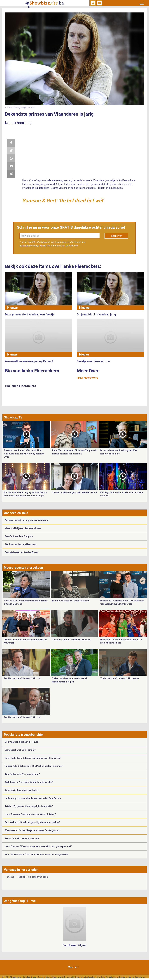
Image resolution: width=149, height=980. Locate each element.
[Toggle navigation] (142, 3)
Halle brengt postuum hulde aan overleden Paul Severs (33, 798)
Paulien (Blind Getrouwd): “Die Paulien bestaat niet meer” (34, 766)
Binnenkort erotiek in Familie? (20, 750)
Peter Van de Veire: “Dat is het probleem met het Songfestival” (37, 855)
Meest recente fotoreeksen (23, 568)
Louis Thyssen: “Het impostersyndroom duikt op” (30, 814)
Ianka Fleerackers (87, 378)
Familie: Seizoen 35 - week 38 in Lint (22, 717)
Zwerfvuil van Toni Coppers (19, 536)
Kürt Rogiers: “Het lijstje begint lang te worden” (29, 782)
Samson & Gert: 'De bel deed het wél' (63, 201)
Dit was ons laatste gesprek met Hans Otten (74, 492)
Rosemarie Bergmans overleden (21, 790)
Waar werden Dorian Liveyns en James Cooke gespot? (33, 830)
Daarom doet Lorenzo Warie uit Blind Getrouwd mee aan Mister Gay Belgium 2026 (24, 454)
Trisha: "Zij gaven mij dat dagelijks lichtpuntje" (29, 806)
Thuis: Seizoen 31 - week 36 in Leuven (71, 640)
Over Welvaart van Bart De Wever (21, 552)
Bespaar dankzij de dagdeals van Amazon (26, 520)
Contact (73, 967)
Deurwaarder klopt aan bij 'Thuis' (22, 742)
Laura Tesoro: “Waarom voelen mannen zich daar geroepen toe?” (38, 846)
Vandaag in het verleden (21, 870)
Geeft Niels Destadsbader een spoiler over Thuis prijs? (33, 758)
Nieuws (13, 308)
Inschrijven (116, 236)
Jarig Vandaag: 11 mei (20, 901)
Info (47, 977)
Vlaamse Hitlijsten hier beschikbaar (23, 528)
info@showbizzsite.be (92, 977)
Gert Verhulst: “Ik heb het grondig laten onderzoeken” (32, 822)
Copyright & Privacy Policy (65, 977)
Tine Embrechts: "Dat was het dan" (22, 774)
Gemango (140, 977)
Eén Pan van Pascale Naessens (21, 544)
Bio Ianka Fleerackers (21, 386)
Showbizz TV (13, 417)
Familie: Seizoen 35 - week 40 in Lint (71, 601)
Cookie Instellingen (115, 977)
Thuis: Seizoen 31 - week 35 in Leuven (120, 678)
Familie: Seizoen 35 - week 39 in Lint (22, 678)
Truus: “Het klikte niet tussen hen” (22, 838)
